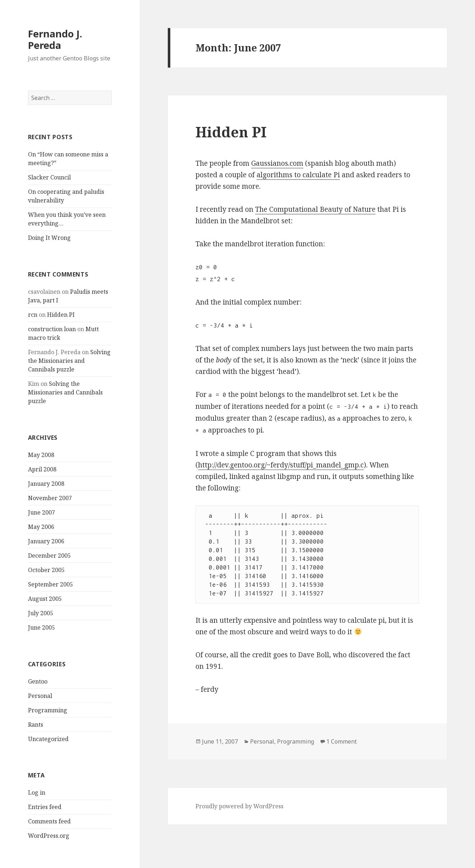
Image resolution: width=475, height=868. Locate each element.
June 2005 (41, 627)
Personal (40, 696)
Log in (37, 792)
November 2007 (50, 498)
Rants (36, 725)
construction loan (52, 329)
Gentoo (38, 681)
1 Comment (342, 741)
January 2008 (46, 484)
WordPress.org (49, 836)
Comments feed (49, 821)
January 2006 (46, 541)
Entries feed (45, 807)
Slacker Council (49, 177)
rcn (33, 315)
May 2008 (41, 455)
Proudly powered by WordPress (239, 806)
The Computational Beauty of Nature (315, 209)
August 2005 (45, 599)
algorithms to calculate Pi (298, 175)
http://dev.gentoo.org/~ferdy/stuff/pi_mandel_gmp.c (281, 465)
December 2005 (49, 556)
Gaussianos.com (277, 163)
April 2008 (42, 469)
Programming (48, 710)
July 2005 (41, 613)
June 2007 (41, 512)
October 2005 (46, 570)
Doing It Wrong (49, 238)
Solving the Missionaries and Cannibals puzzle (69, 361)
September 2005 (50, 584)
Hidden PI (61, 315)
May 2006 (41, 527)
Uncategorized (48, 739)
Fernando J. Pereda (55, 39)
